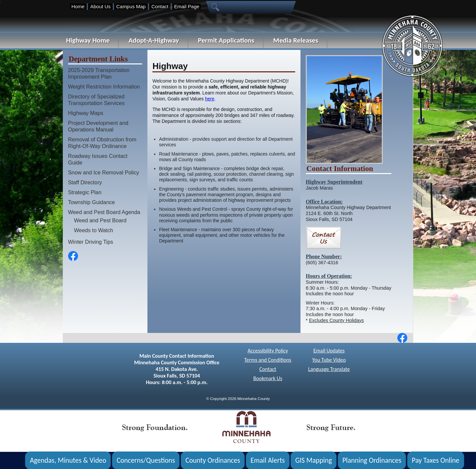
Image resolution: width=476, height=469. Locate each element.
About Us (100, 6)
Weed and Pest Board (100, 220)
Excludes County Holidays (337, 320)
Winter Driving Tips (91, 242)
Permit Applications (226, 40)
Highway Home (88, 40)
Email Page (187, 6)
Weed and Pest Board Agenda (104, 212)
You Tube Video (329, 360)
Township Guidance (92, 202)
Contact (160, 6)
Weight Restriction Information (104, 87)
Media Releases (296, 40)
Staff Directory (85, 182)
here (210, 99)
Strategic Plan (85, 192)
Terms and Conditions (268, 360)
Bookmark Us (268, 378)
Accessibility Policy (268, 351)
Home (78, 6)
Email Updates (329, 351)
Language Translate (329, 369)
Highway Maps (86, 113)
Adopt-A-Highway (154, 40)
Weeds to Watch (94, 230)
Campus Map (131, 6)
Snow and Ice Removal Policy (104, 172)
